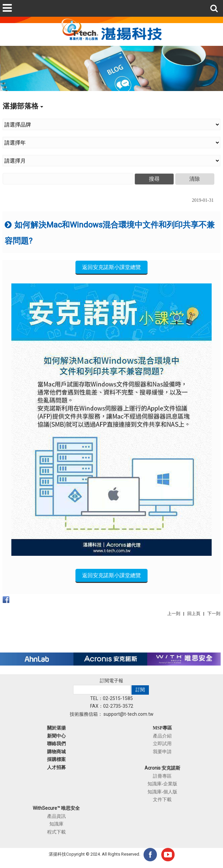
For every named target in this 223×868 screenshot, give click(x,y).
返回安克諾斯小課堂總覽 (111, 267)
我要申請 (162, 752)
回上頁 (194, 614)
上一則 (174, 614)
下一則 (214, 614)
